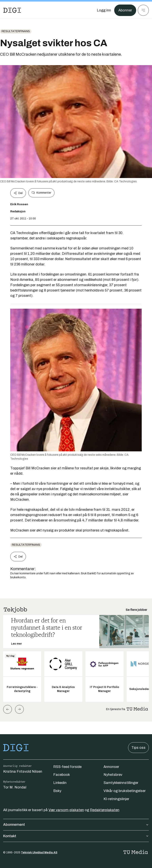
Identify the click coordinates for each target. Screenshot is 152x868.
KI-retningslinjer (116, 799)
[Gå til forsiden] (12, 10)
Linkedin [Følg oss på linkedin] (60, 783)
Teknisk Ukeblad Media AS (39, 853)
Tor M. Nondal (15, 787)
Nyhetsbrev (113, 775)
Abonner (125, 10)
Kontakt (76, 836)
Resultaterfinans (16, 31)
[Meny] (143, 10)
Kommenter (41, 193)
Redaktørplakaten (105, 810)
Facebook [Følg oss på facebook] (62, 775)
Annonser (111, 767)
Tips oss (138, 748)
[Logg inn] (104, 10)
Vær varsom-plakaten (66, 810)
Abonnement (76, 825)
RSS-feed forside (67, 767)
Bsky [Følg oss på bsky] (57, 791)
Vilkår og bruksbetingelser (125, 791)
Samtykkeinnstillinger (121, 783)
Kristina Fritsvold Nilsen (23, 771)
